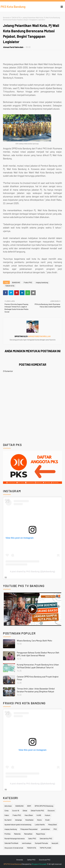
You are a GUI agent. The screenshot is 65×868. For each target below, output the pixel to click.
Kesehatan (29, 820)
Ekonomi (51, 810)
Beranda (6, 17)
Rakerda (17, 834)
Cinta (6, 810)
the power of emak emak (14, 848)
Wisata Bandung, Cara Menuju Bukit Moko (34, 641)
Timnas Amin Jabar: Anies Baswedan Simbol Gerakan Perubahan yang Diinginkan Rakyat (36, 690)
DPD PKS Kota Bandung (12, 864)
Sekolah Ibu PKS (46, 838)
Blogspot (35, 864)
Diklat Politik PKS (37, 810)
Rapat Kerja (40, 834)
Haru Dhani (29, 815)
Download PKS (45, 860)
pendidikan (46, 829)
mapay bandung (42, 282)
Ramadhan (28, 834)
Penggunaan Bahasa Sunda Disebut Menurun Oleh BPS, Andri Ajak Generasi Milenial (38, 654)
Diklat (25, 810)
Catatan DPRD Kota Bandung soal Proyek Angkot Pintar (38, 678)
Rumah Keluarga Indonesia (15, 838)
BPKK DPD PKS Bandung (44, 806)
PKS (55, 829)
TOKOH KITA (16, 17)
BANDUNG (16, 282)
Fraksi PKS (28, 282)
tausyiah (55, 843)
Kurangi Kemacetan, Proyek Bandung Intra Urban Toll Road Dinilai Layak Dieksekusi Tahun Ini (38, 666)
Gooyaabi (43, 864)
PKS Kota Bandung (13, 7)
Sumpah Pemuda (41, 843)
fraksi (7, 815)
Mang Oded (53, 824)
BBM (29, 806)
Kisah (47, 820)
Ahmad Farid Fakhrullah (13, 47)
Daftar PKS (31, 860)
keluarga (18, 820)
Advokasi (8, 806)
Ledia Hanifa (40, 824)
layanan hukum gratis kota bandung (18, 824)
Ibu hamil (8, 820)
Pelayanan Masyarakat (29, 829)
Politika (7, 834)
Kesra (39, 820)
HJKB (39, 815)
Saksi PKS (32, 838)
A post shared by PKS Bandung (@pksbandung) (32, 572)
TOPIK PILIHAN (45, 848)
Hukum (48, 815)
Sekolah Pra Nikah (11, 843)
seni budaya (27, 843)
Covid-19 (16, 810)
